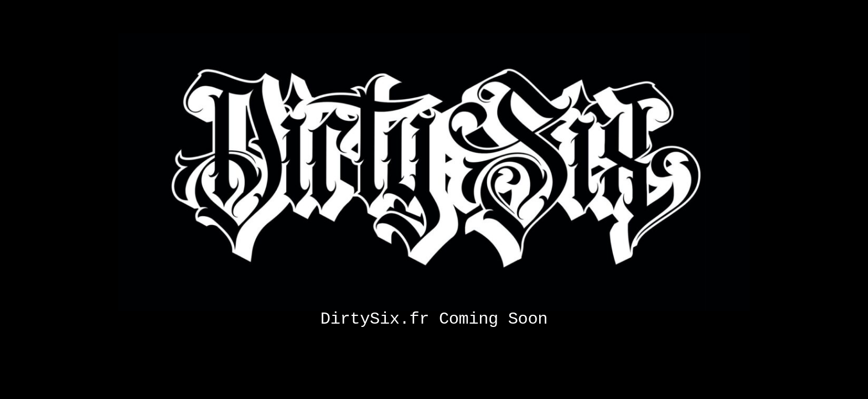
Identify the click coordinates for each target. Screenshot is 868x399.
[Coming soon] (434, 37)
